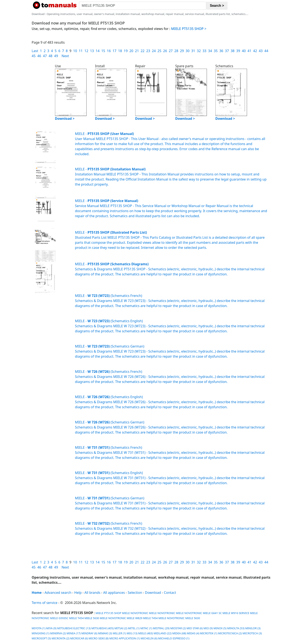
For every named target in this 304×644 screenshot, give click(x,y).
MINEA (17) (74, 633)
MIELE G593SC (59, 618)
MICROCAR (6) (79, 638)
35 (216, 51)
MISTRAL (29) (161, 628)
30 (187, 51)
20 (131, 51)
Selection (135, 593)
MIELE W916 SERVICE (236, 613)
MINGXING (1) (41, 633)
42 (255, 51)
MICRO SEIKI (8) (99, 638)
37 (227, 51)
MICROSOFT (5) (41, 638)
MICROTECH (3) (252, 633)
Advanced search (58, 593)
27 (171, 51)
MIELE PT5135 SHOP (108, 613)
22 (142, 51)
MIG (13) (132, 633)
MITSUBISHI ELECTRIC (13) (74, 628)
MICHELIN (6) (149, 638)
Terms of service (45, 603)
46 (39, 56)
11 (81, 51)
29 (182, 51)
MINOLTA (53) (236, 628)
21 (137, 51)
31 (193, 51)
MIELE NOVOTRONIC (135, 613)
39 (238, 51)
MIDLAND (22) (163, 633)
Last (35, 51)
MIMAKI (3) (105, 633)
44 (266, 51)
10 (75, 51)
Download (153, 593)
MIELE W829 (134, 618)
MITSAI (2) (121, 628)
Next (65, 56)
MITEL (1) (134, 628)
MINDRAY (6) (89, 633)
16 (109, 51)
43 (261, 51)
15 (103, 51)
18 (120, 51)
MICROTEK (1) (209, 633)
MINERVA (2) (58, 633)
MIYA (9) (51, 628)
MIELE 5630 (92, 618)
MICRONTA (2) (60, 638)
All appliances (114, 593)
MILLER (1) (119, 633)
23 (148, 51)
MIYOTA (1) (39, 628)
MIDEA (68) (179, 633)
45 (34, 56)
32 (199, 51)
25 (159, 51)
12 (86, 51)
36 (221, 51)
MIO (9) (208, 628)
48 (50, 56)
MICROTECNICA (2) (230, 633)
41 (249, 51)
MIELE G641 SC (212, 613)
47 (45, 56)
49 (56, 56)
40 (244, 51)
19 (126, 51)
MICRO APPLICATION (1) (125, 638)
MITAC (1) (146, 628)
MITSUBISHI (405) (103, 628)
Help (78, 593)
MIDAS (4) (193, 633)
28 (176, 51)
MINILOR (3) (253, 628)
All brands (92, 593)
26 (165, 51)
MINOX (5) (220, 628)
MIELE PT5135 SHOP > (189, 29)
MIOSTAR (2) (178, 628)
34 (210, 51)
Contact (170, 593)
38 (232, 51)
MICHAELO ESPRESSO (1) (174, 638)
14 (98, 51)
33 (204, 51)
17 (114, 51)
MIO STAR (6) (195, 628)
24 (154, 51)
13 (92, 51)
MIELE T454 (76, 618)
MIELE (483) (145, 633)
